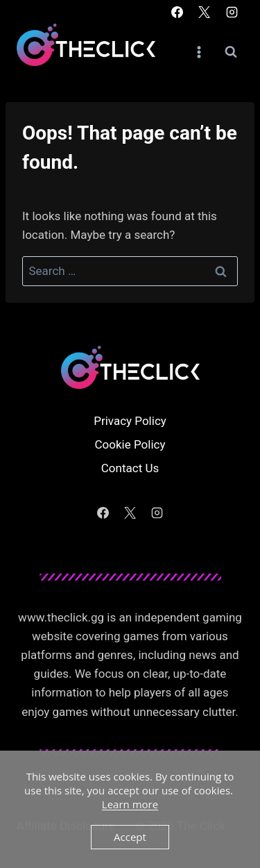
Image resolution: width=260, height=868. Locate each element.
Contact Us (130, 468)
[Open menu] (199, 52)
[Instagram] (232, 12)
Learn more (130, 804)
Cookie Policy (130, 444)
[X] (205, 12)
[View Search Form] (231, 52)
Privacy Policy (130, 421)
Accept (130, 837)
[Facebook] (177, 12)
